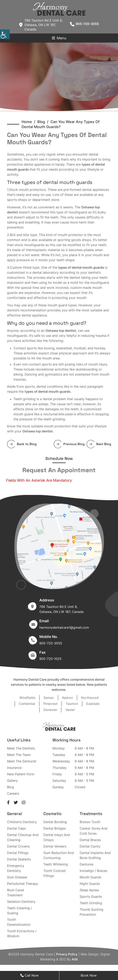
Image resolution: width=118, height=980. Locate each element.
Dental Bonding (55, 822)
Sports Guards (91, 897)
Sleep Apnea (89, 890)
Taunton (72, 704)
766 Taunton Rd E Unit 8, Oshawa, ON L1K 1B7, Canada (41, 25)
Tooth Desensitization (19, 922)
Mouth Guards (90, 877)
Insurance (14, 768)
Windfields (27, 698)
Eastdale (93, 704)
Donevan (50, 710)
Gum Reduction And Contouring (59, 855)
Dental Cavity (90, 846)
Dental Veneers (55, 846)
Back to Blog (23, 444)
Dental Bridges (55, 828)
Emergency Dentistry (16, 868)
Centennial (27, 704)
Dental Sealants (19, 859)
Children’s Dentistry (22, 822)
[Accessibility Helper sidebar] (5, 34)
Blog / (44, 122)
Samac (49, 698)
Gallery (12, 781)
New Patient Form (21, 774)
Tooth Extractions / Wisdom (22, 934)
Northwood (90, 698)
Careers (13, 793)
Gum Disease (17, 877)
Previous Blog (70, 444)
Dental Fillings (18, 853)
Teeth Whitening (56, 864)
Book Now (89, 975)
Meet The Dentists (21, 748)
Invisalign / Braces (93, 871)
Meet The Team (19, 755)
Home (27, 122)
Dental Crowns (18, 846)
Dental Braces (90, 840)
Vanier (70, 710)
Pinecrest (50, 704)
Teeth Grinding (91, 903)
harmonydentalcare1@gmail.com (64, 627)
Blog (10, 787)
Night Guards (90, 884)
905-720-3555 (84, 24)
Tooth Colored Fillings (54, 873)
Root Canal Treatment (16, 893)
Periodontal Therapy (23, 884)
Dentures (87, 864)
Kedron (67, 698)
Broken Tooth (90, 822)
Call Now (29, 975)
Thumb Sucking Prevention (91, 912)
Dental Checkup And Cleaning (23, 837)
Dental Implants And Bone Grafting (95, 855)
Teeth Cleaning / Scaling (20, 911)
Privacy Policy (67, 954)
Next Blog (100, 444)
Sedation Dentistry (21, 902)
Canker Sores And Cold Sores (93, 831)
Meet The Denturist (22, 761)
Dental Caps (16, 828)
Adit (75, 959)
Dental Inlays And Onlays (57, 837)
